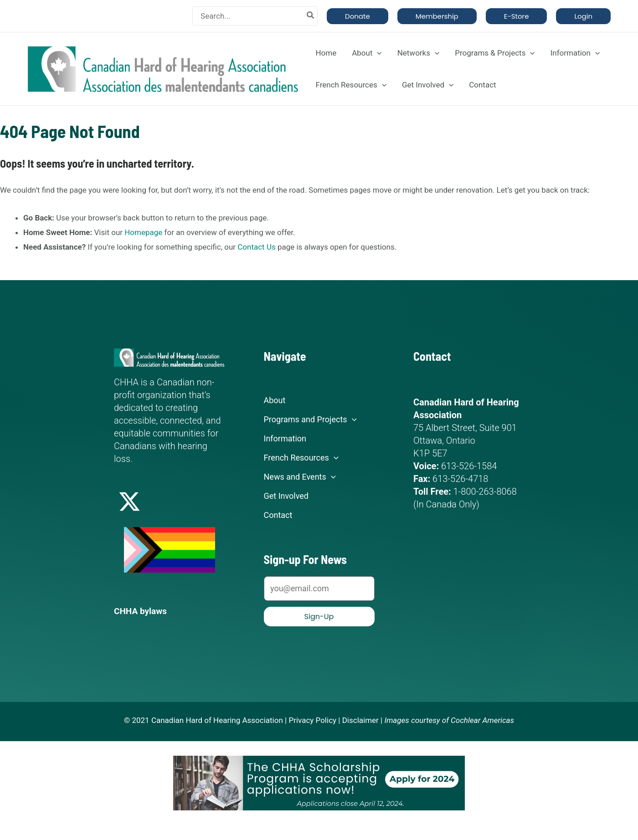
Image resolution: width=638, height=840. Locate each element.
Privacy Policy (312, 720)
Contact (482, 85)
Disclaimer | (363, 720)
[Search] (311, 16)
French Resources (351, 85)
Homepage (143, 232)
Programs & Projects (495, 53)
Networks (419, 53)
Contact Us (256, 247)
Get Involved (428, 85)
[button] (358, 16)
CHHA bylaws (142, 611)
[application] (377, 53)
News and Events (300, 477)
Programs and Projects (310, 420)
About (367, 53)
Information (575, 53)
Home (326, 53)
